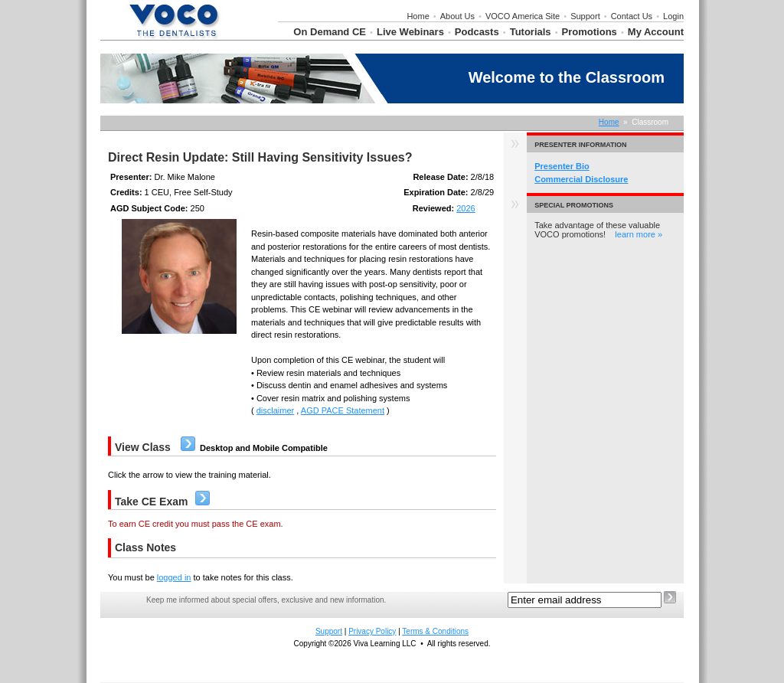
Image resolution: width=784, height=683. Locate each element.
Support (585, 16)
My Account (656, 32)
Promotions (590, 32)
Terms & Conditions (435, 631)
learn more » (639, 234)
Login (673, 16)
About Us (457, 16)
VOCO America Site (523, 16)
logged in (174, 577)
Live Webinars (410, 32)
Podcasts (477, 32)
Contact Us (632, 16)
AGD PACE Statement (343, 410)
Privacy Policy (372, 631)
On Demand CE (330, 32)
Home (418, 16)
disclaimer (276, 410)
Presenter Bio (562, 166)
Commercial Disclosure (581, 179)
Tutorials (531, 32)
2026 (465, 208)
